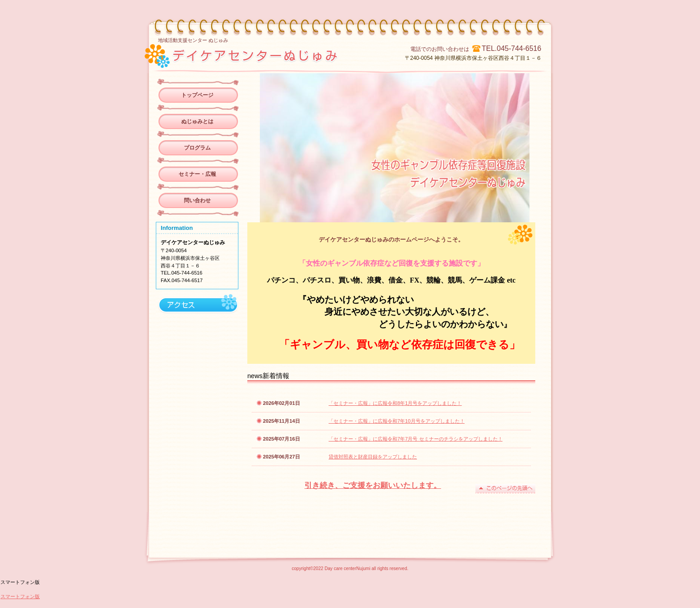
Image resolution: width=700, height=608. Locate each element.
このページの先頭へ (505, 489)
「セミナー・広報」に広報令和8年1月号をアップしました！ (395, 403)
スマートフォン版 (20, 596)
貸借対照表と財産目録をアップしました (373, 457)
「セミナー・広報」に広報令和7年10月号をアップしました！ (397, 421)
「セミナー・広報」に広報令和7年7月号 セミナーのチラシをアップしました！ (416, 439)
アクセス (197, 305)
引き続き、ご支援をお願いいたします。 (373, 485)
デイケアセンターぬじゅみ (271, 55)
